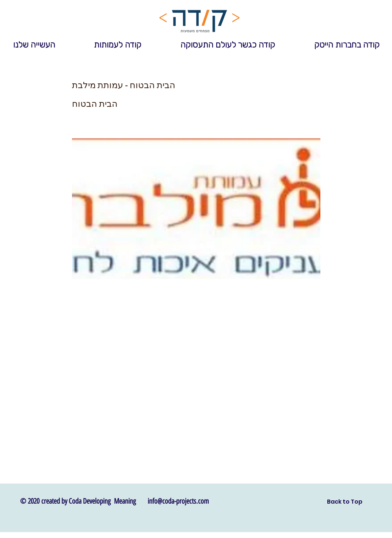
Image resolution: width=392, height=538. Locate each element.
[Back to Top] (345, 502)
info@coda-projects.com (178, 501)
